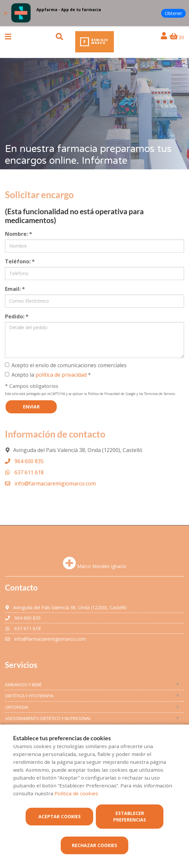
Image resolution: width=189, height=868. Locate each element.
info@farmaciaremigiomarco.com (50, 483)
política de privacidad (61, 375)
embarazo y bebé (23, 685)
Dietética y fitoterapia (29, 696)
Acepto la (48, 375)
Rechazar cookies (94, 845)
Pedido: (17, 316)
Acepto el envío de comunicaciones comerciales (66, 365)
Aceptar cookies (60, 816)
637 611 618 (24, 472)
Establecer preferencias (130, 816)
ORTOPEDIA (17, 707)
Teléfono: (20, 261)
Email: (15, 289)
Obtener (173, 13)
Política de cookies (76, 793)
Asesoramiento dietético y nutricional (48, 718)
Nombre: (19, 234)
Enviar (31, 407)
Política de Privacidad (104, 394)
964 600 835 (24, 461)
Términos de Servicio (159, 394)
